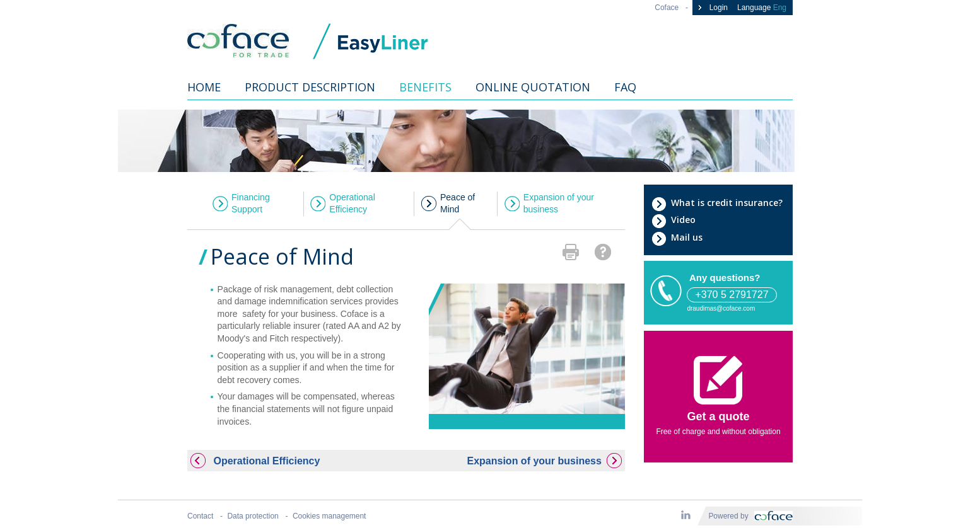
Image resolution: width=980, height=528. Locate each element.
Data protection (253, 516)
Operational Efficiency (352, 204)
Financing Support (251, 204)
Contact (200, 516)
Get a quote (718, 389)
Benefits (425, 87)
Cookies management (330, 516)
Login (712, 8)
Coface (667, 8)
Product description (310, 87)
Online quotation (533, 87)
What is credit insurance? (717, 203)
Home (204, 87)
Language (762, 8)
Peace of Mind (458, 204)
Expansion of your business (559, 204)
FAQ (625, 87)
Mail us (677, 238)
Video (674, 220)
